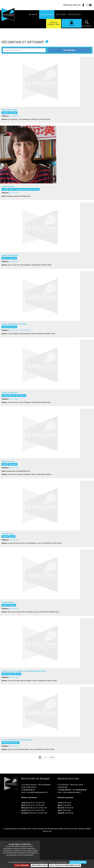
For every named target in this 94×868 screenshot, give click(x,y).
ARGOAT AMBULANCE (9, 110)
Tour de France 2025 (54, 23)
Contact (35, 829)
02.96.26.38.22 (14, 609)
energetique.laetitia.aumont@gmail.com (18, 196)
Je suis (72, 25)
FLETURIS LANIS (7, 534)
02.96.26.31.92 (14, 677)
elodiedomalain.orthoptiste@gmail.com (18, 471)
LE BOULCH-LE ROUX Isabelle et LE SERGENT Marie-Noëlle (24, 671)
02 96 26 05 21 (14, 746)
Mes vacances (75, 14)
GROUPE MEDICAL (8, 602)
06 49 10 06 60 (14, 468)
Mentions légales (85, 829)
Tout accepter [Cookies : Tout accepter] (78, 862)
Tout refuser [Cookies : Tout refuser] (22, 865)
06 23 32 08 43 (14, 193)
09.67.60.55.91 (14, 540)
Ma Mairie (33, 14)
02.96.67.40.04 (14, 399)
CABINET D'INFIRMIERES (10, 255)
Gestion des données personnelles (51, 829)
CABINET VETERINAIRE (9, 393)
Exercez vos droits (71, 829)
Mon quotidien (47, 14)
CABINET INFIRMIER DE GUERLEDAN (14, 324)
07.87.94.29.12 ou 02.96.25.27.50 (20, 330)
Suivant (52, 757)
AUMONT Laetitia (8, 187)
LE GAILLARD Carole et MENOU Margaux (17, 740)
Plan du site (47, 831)
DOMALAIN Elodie (8, 462)
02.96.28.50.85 (14, 116)
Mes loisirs (61, 14)
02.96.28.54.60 (14, 262)
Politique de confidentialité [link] (65, 865)
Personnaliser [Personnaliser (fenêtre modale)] (39, 865)
